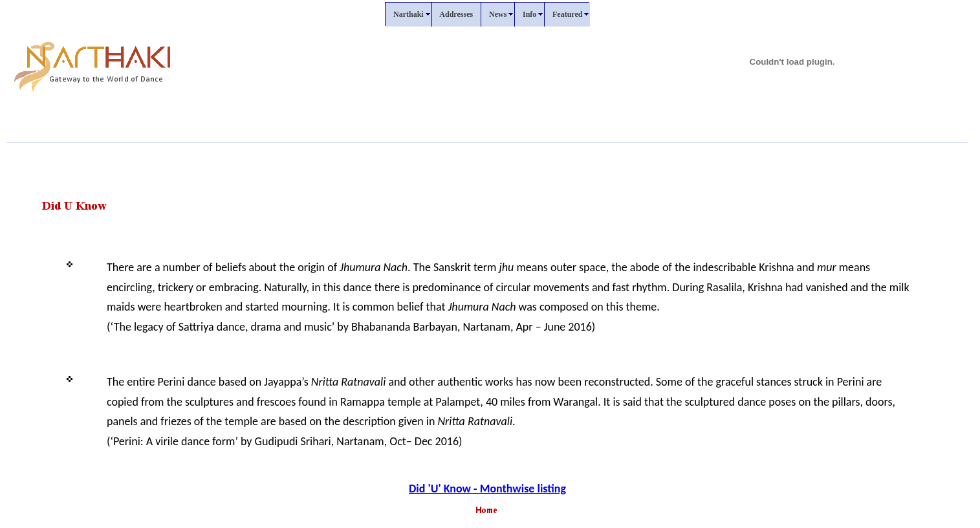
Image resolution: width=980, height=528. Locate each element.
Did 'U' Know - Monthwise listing (487, 489)
